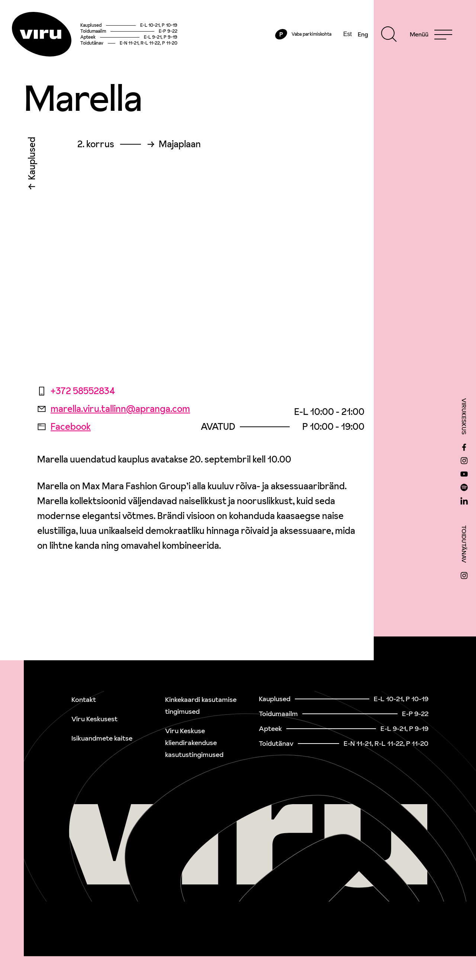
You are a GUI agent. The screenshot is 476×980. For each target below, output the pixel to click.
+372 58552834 (76, 391)
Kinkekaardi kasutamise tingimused (201, 705)
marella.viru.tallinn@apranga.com (114, 409)
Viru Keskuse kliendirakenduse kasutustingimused (194, 743)
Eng (363, 34)
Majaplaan (180, 144)
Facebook (64, 427)
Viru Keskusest (94, 719)
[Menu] (431, 34)
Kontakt (84, 699)
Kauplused (32, 160)
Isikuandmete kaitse (102, 738)
